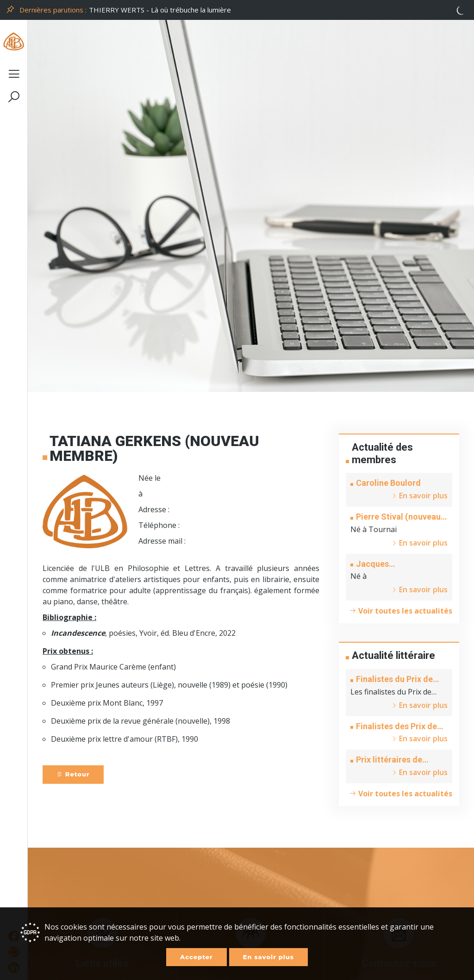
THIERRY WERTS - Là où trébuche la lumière (160, 10)
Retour (73, 774)
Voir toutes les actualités (401, 611)
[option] (279, 10)
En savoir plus (268, 957)
